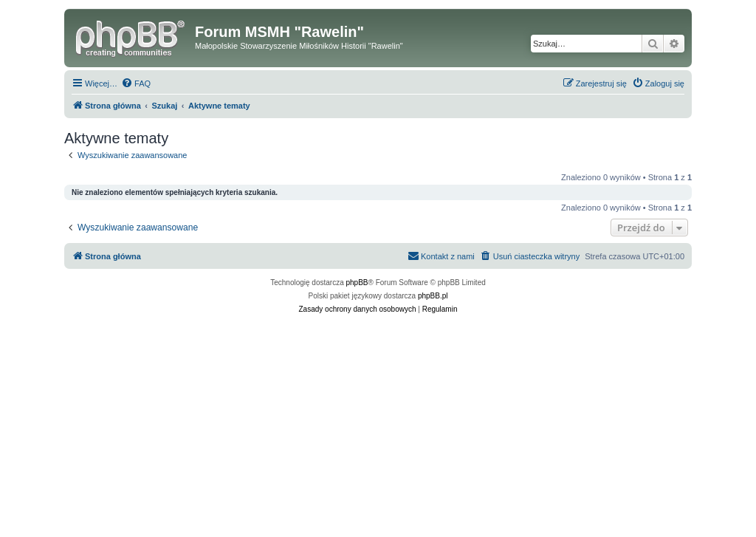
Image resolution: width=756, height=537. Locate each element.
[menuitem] (136, 83)
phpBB (357, 283)
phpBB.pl (433, 296)
